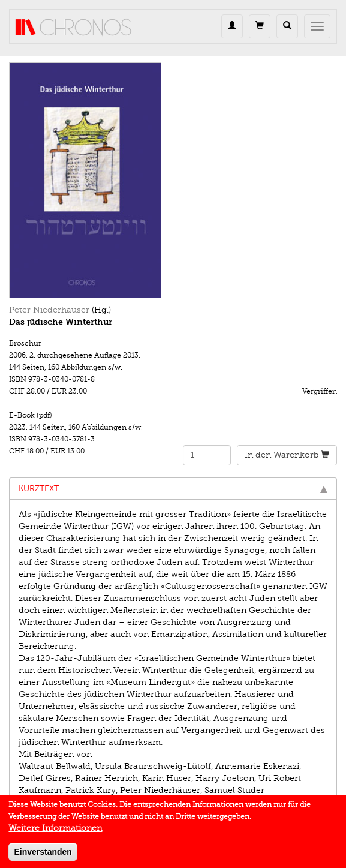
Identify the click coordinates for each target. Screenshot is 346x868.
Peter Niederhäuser (49, 310)
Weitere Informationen (55, 832)
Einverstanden (43, 856)
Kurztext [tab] (173, 489)
